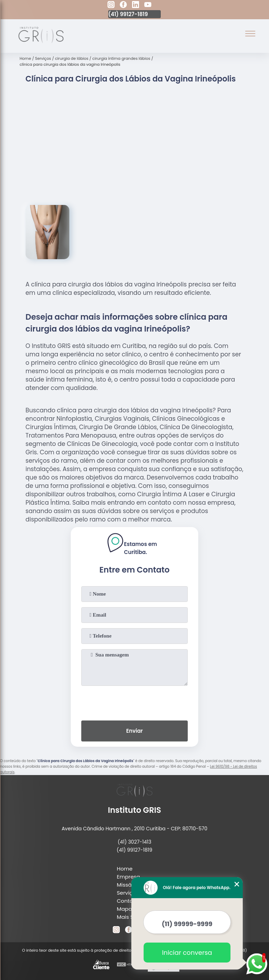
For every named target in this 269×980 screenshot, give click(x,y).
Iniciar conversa (187, 953)
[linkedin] (136, 6)
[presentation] (134, 702)
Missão (126, 885)
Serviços (128, 893)
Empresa (129, 877)
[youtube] (148, 6)
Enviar (134, 731)
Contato (128, 901)
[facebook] (123, 6)
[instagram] (111, 6)
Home (125, 869)
